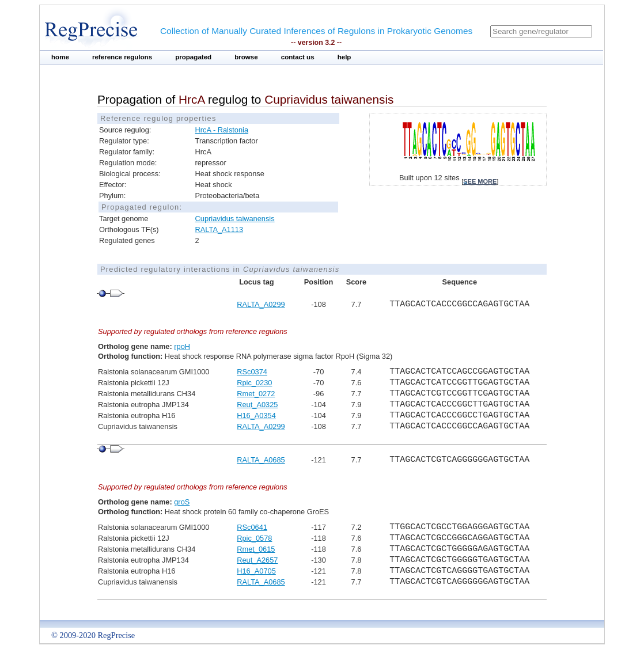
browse (246, 57)
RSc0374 (252, 372)
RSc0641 (252, 527)
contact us (298, 57)
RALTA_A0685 (261, 460)
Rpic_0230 (254, 383)
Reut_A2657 (257, 560)
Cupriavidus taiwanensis (235, 219)
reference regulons (122, 57)
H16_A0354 (256, 415)
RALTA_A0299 (261, 304)
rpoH (182, 346)
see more (480, 181)
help (344, 57)
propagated (193, 57)
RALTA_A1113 (219, 229)
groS (182, 502)
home (60, 57)
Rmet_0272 (256, 394)
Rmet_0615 (256, 549)
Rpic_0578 (254, 538)
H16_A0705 (256, 571)
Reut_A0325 (257, 405)
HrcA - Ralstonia (222, 130)
